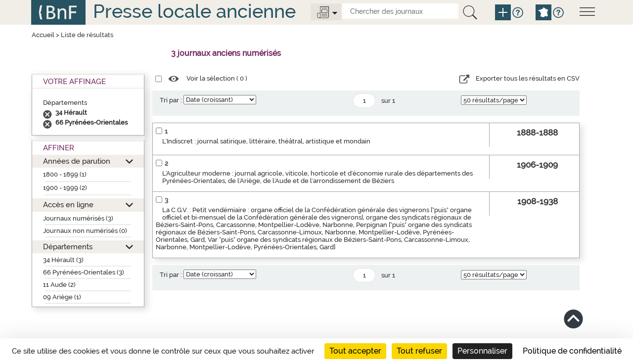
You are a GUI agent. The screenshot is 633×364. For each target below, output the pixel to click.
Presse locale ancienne (194, 11)
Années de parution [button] (77, 161)
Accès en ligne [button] (68, 205)
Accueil (43, 35)
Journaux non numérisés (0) (85, 231)
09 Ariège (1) (62, 297)
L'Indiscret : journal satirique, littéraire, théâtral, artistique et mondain (266, 141)
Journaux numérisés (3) (78, 218)
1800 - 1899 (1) (65, 174)
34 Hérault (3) (63, 260)
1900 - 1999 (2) (65, 188)
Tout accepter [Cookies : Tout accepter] (355, 351)
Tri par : (171, 100)
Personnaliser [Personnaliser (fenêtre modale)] (482, 351)
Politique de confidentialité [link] (572, 351)
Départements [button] (68, 247)
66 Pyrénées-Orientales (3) (84, 272)
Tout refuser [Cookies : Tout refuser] (419, 351)
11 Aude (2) (59, 285)
